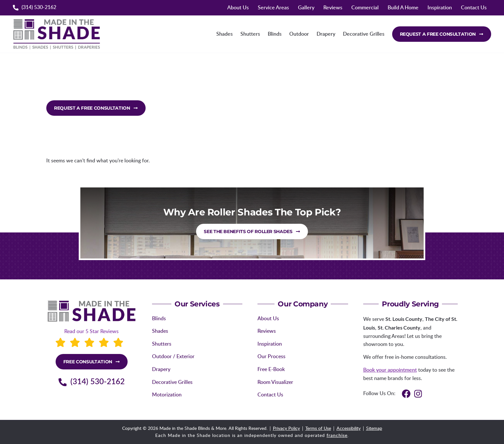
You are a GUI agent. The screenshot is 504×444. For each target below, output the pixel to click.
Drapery (326, 34)
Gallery (306, 8)
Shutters (250, 34)
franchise (337, 436)
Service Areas (273, 8)
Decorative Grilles (364, 34)
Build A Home (403, 8)
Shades (225, 34)
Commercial (365, 8)
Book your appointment (390, 370)
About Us (238, 8)
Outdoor (299, 34)
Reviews (333, 8)
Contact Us (474, 8)
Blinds (275, 34)
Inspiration (440, 8)
